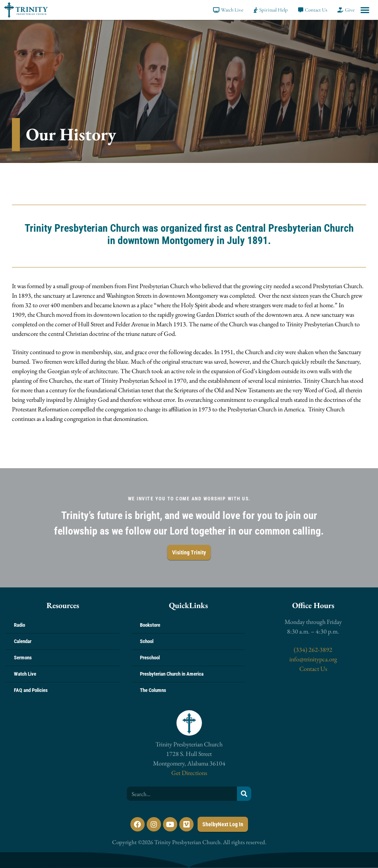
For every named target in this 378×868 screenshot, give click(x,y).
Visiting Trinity (189, 552)
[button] (365, 10)
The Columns (153, 690)
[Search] (244, 794)
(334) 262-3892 (313, 650)
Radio (19, 625)
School (147, 641)
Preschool (150, 658)
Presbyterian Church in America (172, 674)
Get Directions (189, 773)
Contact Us (313, 669)
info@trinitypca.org (313, 659)
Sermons (23, 658)
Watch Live (25, 674)
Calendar (23, 641)
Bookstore (150, 625)
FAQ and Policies (31, 690)
